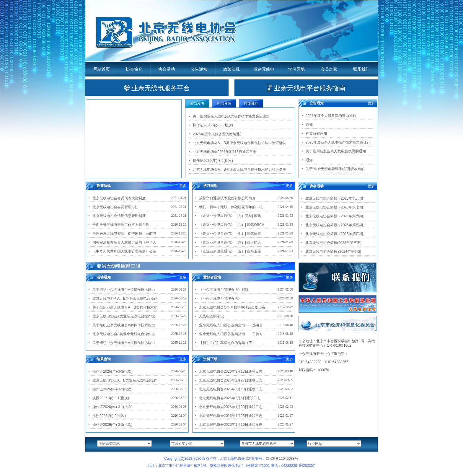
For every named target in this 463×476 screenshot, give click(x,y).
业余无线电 (264, 69)
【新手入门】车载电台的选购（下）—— (231, 343)
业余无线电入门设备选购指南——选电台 (231, 325)
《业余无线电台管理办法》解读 (224, 290)
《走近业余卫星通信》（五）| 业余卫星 (230, 251)
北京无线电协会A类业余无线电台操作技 (124, 316)
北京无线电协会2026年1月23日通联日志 (231, 416)
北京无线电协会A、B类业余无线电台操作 (125, 299)
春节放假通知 (316, 133)
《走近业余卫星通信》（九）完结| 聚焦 (230, 216)
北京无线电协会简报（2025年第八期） (336, 198)
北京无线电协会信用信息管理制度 (119, 216)
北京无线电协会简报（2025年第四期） (336, 234)
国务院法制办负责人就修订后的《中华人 (124, 242)
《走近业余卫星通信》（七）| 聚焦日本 (230, 234)
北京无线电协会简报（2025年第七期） (336, 207)
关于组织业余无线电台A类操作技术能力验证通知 (231, 116)
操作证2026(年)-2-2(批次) (113, 425)
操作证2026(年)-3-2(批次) (213, 161)
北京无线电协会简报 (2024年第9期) (333, 252)
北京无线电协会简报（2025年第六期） (336, 216)
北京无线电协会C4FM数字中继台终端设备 (232, 307)
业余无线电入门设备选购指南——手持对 (231, 334)
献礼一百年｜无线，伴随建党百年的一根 (231, 207)
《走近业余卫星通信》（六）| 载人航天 (230, 242)
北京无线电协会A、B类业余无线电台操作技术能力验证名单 (239, 169)
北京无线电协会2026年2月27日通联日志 (231, 380)
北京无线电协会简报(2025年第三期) (334, 243)
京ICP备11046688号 (282, 459)
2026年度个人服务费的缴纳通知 (218, 134)
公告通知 (199, 69)
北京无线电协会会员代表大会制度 (119, 198)
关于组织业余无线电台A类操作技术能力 (124, 290)
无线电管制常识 (211, 316)
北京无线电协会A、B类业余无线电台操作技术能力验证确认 (239, 143)
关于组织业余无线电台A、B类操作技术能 (125, 307)
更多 (183, 186)
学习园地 (296, 69)
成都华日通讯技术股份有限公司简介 (227, 198)
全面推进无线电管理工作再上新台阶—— (124, 225)
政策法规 (231, 69)
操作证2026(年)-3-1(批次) (113, 407)
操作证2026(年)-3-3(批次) (213, 125)
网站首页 (102, 69)
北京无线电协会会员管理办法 (115, 207)
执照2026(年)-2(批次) (109, 416)
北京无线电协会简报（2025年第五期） (336, 225)
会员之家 (329, 69)
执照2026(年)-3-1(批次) (111, 398)
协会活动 (167, 69)
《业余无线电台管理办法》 (220, 299)
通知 (309, 125)
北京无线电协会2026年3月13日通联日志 (225, 152)
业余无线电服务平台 (157, 88)
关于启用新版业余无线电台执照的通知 (336, 151)
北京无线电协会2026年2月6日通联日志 (230, 398)
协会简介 (134, 69)
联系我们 (361, 69)
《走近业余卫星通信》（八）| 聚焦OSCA (231, 225)
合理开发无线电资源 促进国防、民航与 (124, 234)
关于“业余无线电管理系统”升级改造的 (335, 169)
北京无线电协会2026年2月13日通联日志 (231, 389)
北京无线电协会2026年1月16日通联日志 (231, 425)
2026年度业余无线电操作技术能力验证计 (338, 142)
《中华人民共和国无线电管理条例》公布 (124, 251)
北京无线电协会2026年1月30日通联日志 (231, 407)
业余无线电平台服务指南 (306, 88)
